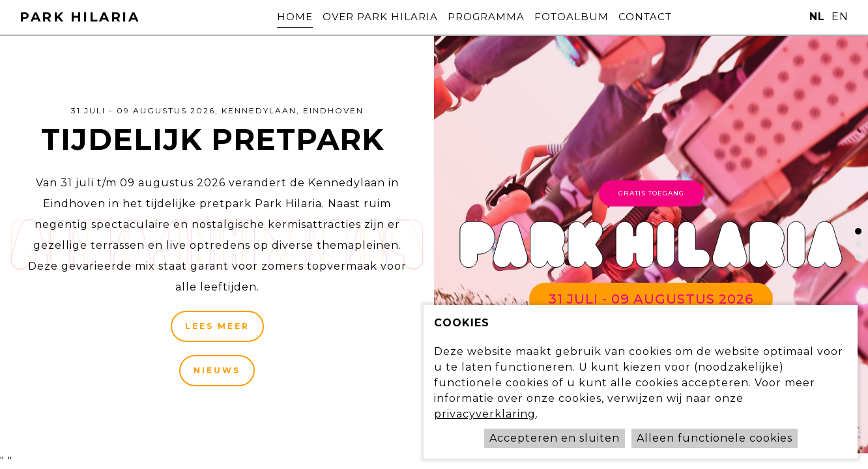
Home (256, 17)
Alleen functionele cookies (715, 438)
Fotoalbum (591, 17)
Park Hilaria (80, 17)
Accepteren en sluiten (555, 438)
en (840, 17)
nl (817, 17)
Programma (486, 17)
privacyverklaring (485, 414)
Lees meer (217, 326)
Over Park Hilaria (361, 17)
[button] (858, 231)
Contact (684, 17)
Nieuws (217, 370)
